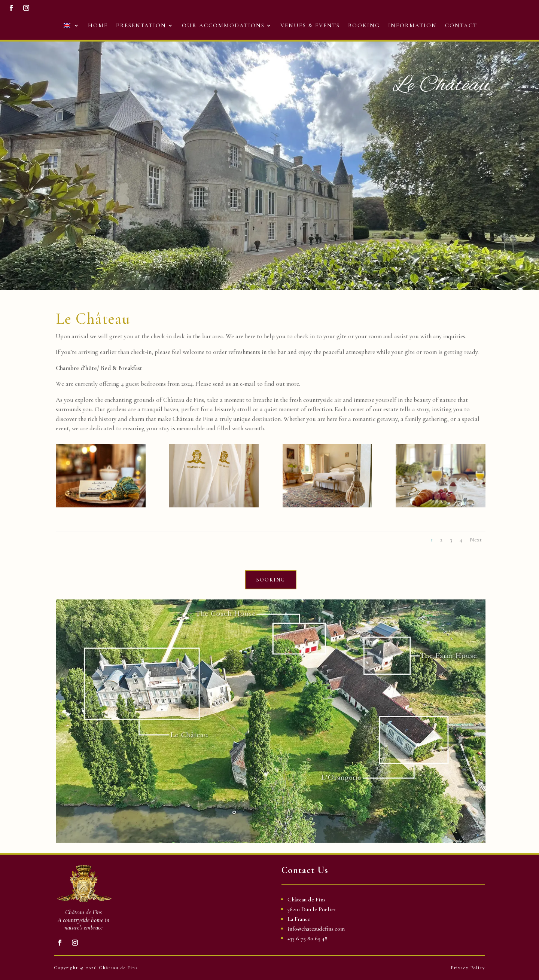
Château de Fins (307, 900)
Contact (461, 23)
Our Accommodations (223, 23)
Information (412, 23)
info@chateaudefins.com (316, 929)
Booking (364, 23)
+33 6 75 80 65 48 (307, 938)
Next (476, 538)
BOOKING (271, 579)
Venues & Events (310, 23)
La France (299, 919)
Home (98, 23)
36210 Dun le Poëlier (312, 909)
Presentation (141, 23)
